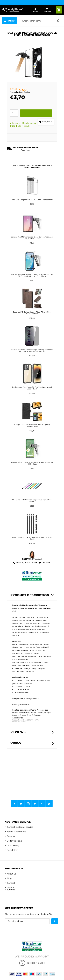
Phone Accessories (39, 710)
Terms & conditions (16, 832)
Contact (11, 883)
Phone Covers (37, 712)
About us (11, 874)
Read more (26, 150)
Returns (11, 836)
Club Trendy (13, 845)
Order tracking (14, 841)
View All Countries (10, 889)
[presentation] (41, 21)
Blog (9, 878)
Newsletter (12, 850)
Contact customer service (20, 827)
